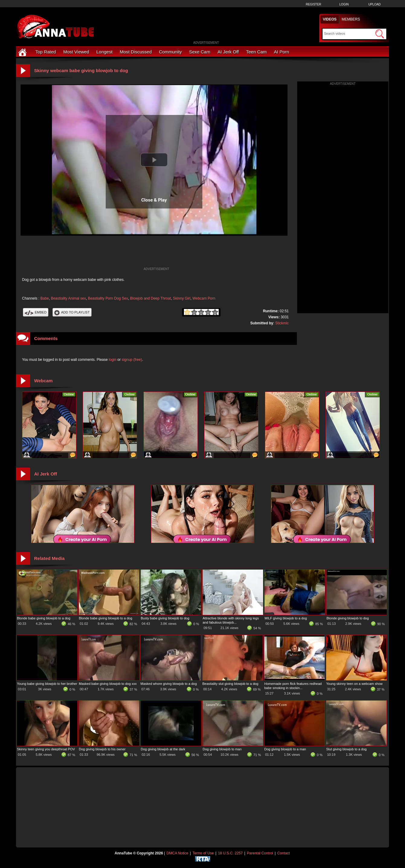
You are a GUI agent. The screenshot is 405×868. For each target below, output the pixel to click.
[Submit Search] (380, 34)
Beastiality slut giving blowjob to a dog (230, 684)
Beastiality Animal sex (68, 298)
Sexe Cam (200, 52)
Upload (374, 4)
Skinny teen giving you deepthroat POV (46, 749)
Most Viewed (76, 52)
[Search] (349, 33)
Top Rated (46, 52)
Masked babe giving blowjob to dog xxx (108, 684)
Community (170, 52)
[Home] (23, 52)
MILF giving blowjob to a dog (286, 618)
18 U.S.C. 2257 (230, 853)
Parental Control (260, 853)
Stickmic (282, 323)
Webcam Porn (204, 298)
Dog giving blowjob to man (222, 749)
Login (344, 4)
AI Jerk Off (228, 52)
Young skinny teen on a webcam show (354, 684)
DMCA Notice (177, 853)
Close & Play (154, 200)
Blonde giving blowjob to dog (348, 618)
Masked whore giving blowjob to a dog (169, 684)
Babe (45, 298)
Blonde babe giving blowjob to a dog (44, 618)
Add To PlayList (72, 312)
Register (313, 4)
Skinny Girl (182, 298)
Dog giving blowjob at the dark (163, 749)
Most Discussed (136, 52)
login (112, 360)
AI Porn (281, 52)
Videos (330, 19)
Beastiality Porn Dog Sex (108, 298)
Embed (36, 312)
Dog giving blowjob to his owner (102, 749)
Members (351, 19)
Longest (104, 52)
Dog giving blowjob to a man (285, 749)
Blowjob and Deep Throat (151, 298)
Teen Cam (256, 52)
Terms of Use (203, 853)
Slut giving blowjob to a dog (346, 749)
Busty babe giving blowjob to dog (165, 618)
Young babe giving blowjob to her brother (47, 684)
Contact (283, 853)
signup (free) (132, 360)
